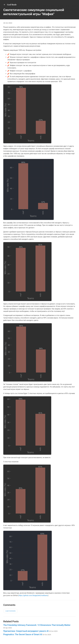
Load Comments (10, 611)
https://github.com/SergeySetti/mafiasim (33, 595)
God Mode (10, 5)
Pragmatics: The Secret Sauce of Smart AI (27, 634)
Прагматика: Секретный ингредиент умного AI (30, 631)
